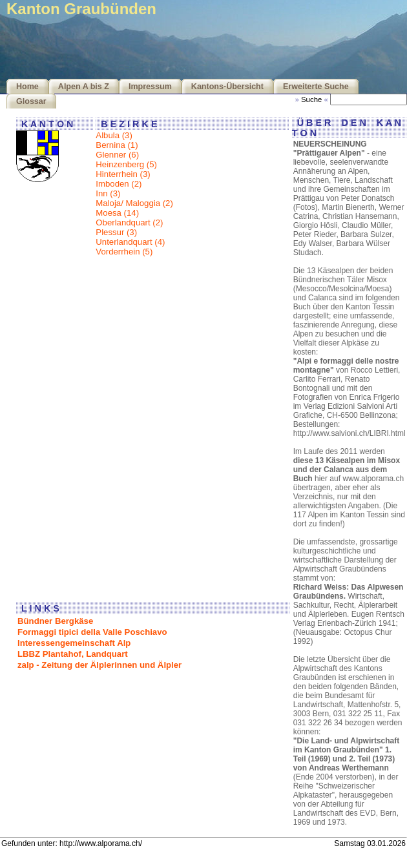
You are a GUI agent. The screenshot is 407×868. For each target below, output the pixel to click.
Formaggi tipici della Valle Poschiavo (92, 632)
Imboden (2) (119, 184)
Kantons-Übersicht (227, 87)
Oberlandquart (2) (129, 222)
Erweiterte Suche (316, 87)
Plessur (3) (116, 232)
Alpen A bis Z (84, 87)
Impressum (150, 87)
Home (27, 87)
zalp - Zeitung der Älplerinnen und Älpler (99, 665)
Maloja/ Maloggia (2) (134, 203)
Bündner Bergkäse (55, 621)
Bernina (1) (117, 145)
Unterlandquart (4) (130, 242)
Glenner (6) (117, 155)
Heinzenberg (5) (126, 164)
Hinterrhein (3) (123, 174)
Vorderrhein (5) (124, 252)
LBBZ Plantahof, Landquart (73, 654)
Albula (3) (114, 135)
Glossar (31, 101)
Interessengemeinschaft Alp (74, 643)
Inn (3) (108, 193)
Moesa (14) (117, 213)
